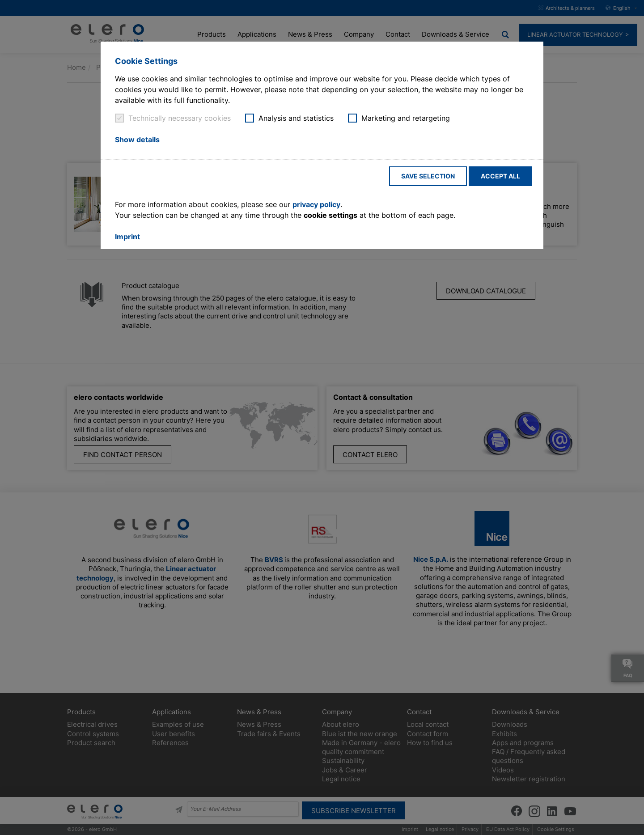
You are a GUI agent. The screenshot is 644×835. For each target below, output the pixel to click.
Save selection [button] (428, 176)
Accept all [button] (500, 176)
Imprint (127, 237)
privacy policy (316, 204)
